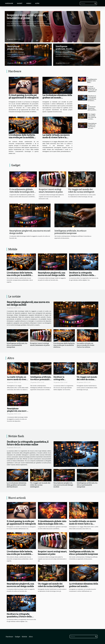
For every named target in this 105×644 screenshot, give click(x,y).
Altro (37, 3)
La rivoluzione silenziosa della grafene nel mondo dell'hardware (57, 98)
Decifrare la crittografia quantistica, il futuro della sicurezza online (92, 101)
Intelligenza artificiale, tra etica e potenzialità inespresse (65, 50)
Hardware (9, 3)
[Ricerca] (88, 3)
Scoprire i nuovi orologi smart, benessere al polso (26, 17)
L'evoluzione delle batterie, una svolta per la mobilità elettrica (22, 137)
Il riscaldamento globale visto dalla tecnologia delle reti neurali (22, 192)
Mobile (29, 3)
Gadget (20, 3)
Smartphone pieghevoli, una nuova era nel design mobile (15, 50)
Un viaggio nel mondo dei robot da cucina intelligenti (92, 117)
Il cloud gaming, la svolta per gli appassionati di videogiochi (24, 96)
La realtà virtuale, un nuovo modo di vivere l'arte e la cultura (56, 137)
